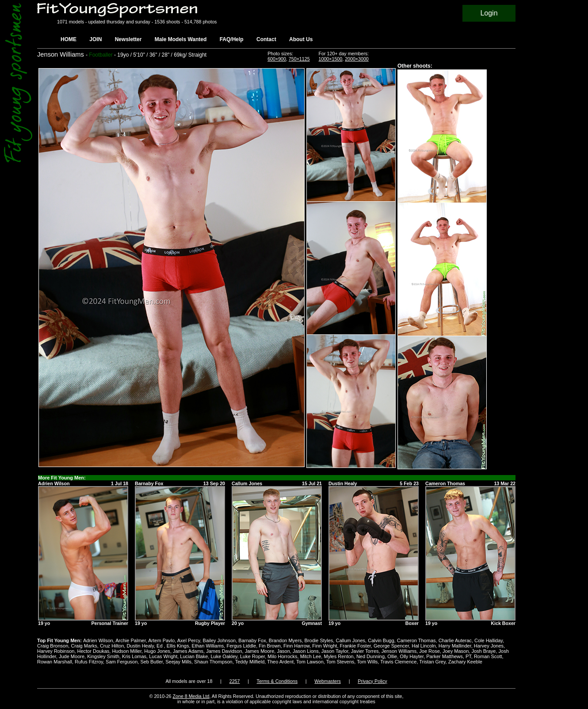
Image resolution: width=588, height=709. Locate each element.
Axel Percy (189, 640)
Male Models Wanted (181, 39)
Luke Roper (252, 656)
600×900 (277, 59)
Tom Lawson (310, 662)
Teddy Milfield (250, 662)
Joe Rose (429, 651)
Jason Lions (306, 651)
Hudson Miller (127, 651)
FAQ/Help (232, 39)
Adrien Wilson (98, 640)
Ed (160, 646)
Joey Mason (456, 651)
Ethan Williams (208, 646)
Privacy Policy (372, 681)
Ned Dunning (370, 656)
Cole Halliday (489, 640)
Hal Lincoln (424, 646)
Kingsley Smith (103, 656)
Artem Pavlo (161, 640)
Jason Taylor (335, 651)
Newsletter (128, 39)
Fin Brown (270, 646)
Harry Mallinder (455, 646)
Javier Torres (365, 651)
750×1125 (299, 59)
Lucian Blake (194, 656)
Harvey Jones (489, 646)
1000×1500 (331, 59)
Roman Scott (488, 656)
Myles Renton (338, 656)
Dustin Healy (140, 646)
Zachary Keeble (465, 662)
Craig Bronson (53, 646)
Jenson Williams (399, 651)
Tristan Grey (432, 662)
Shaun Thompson (213, 662)
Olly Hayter (412, 656)
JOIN (95, 39)
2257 (235, 681)
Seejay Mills (178, 662)
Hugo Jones (157, 651)
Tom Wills (367, 662)
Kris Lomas (134, 656)
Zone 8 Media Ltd (191, 696)
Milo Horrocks (282, 656)
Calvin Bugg (381, 640)
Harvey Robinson (56, 651)
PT (468, 656)
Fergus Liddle (241, 646)
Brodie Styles (319, 640)
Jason (283, 651)
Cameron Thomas (416, 640)
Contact (266, 39)
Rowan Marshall (55, 662)
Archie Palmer (130, 640)
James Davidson (224, 651)
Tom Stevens (340, 662)
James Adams (188, 651)
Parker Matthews (445, 656)
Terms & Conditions (277, 681)
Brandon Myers (285, 640)
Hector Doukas (94, 651)
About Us (301, 39)
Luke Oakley (224, 656)
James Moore (260, 651)
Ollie (392, 656)
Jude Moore (72, 656)
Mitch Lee (311, 656)
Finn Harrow (296, 646)
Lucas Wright (163, 656)
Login (489, 13)
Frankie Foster (355, 646)
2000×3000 (357, 59)
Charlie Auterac (455, 640)
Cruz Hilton (112, 646)
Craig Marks (84, 646)
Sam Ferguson (122, 662)
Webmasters (328, 681)
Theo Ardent (280, 662)
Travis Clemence (398, 662)
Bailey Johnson (220, 640)
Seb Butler (151, 662)
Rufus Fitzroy (89, 662)
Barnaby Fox (252, 640)
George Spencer (391, 646)
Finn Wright (325, 646)
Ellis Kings (178, 646)
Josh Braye (483, 651)
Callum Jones (350, 640)
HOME (69, 39)
